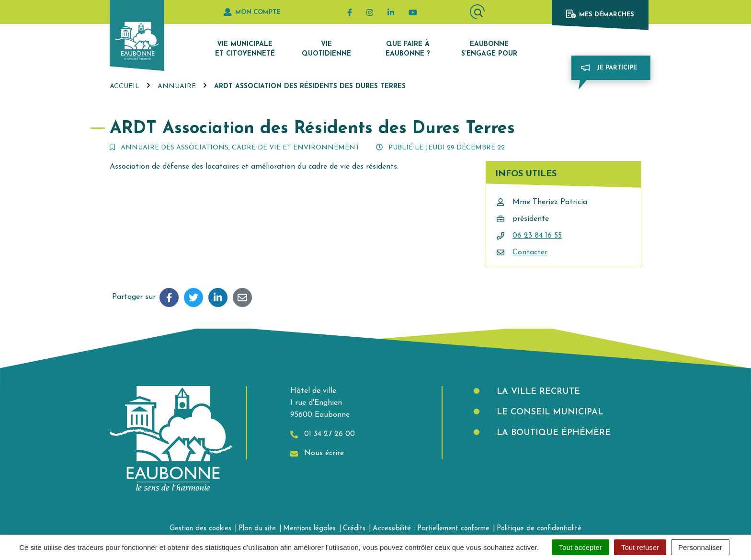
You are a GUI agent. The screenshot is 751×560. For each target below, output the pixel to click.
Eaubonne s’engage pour (489, 49)
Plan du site (257, 529)
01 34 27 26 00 (323, 434)
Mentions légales (309, 529)
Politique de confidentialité (539, 529)
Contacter (530, 252)
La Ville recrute (537, 392)
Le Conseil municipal (548, 412)
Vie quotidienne (326, 49)
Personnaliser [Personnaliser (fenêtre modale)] (700, 547)
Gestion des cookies (200, 529)
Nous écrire (317, 453)
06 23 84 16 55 (537, 236)
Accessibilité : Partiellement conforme (431, 529)
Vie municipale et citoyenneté (245, 49)
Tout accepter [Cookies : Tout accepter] (580, 547)
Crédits (354, 529)
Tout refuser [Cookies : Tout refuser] (640, 547)
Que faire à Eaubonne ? (408, 49)
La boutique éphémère (552, 433)
